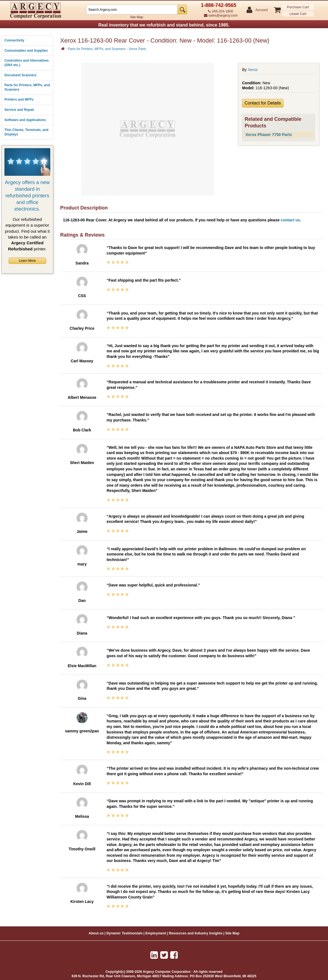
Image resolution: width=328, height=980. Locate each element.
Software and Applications (25, 120)
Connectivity (14, 40)
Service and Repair (19, 110)
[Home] (63, 49)
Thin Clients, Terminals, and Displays (26, 132)
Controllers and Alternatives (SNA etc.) (27, 63)
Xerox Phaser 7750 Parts (269, 135)
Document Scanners (20, 75)
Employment (156, 933)
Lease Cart (298, 14)
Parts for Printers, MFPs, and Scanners (27, 87)
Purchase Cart (298, 7)
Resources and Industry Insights (196, 933)
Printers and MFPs (19, 99)
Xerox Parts (137, 49)
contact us (290, 220)
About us (96, 933)
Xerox (253, 70)
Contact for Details (263, 103)
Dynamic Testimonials (124, 933)
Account (261, 10)
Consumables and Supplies (26, 51)
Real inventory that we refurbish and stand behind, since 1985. (164, 25)
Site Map (137, 17)
